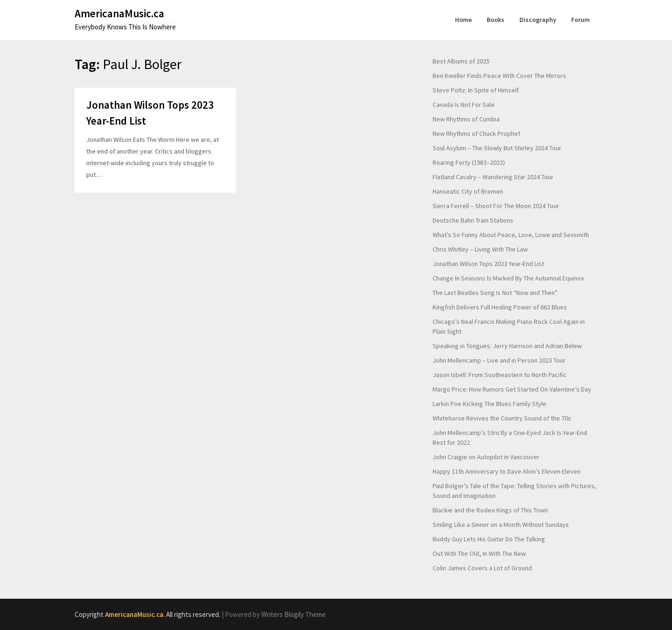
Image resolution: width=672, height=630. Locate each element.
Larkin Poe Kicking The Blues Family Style (490, 404)
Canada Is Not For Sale (464, 105)
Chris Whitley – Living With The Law (480, 249)
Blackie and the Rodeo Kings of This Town (490, 510)
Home (463, 20)
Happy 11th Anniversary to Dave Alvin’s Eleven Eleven (507, 471)
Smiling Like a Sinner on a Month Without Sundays (501, 525)
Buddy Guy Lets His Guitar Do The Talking (489, 539)
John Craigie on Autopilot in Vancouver (486, 457)
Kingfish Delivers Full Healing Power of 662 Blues (500, 307)
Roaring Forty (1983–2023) (469, 162)
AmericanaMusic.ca (119, 13)
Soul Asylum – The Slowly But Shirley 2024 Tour (497, 148)
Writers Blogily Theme (294, 614)
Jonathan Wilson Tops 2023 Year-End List (488, 264)
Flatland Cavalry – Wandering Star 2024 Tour (493, 177)
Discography (538, 20)
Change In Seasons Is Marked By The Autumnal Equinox (508, 278)
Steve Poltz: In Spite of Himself (476, 90)
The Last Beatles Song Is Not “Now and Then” (495, 293)
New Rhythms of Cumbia (466, 119)
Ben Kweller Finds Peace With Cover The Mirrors (499, 76)
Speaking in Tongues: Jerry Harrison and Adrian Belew (507, 346)
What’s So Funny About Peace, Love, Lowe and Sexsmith (511, 235)
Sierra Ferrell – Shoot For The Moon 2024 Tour (496, 206)
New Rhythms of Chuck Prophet (476, 133)
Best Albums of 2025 (461, 61)
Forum (581, 20)
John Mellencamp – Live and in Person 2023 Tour (499, 360)
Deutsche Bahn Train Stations (473, 220)
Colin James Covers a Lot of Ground (482, 568)
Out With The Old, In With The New (479, 553)
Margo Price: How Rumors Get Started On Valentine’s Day (512, 389)
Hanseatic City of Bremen (468, 191)
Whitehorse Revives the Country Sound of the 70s (502, 418)
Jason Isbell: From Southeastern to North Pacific (500, 375)
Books (496, 20)
